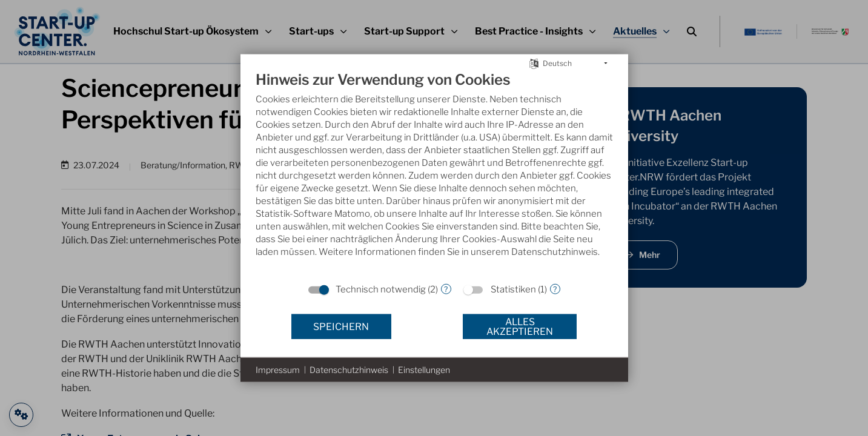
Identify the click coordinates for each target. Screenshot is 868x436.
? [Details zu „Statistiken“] (555, 289)
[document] (434, 173)
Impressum (278, 370)
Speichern (341, 326)
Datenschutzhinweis (349, 370)
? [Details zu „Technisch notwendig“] (446, 289)
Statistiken (513, 289)
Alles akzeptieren (520, 326)
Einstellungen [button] (424, 370)
